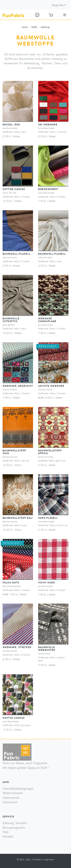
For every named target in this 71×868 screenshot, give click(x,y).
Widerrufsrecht (13, 793)
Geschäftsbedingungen (18, 788)
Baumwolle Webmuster (47, 648)
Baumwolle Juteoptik (11, 320)
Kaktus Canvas (14, 718)
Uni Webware (48, 124)
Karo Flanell (48, 518)
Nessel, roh (11, 124)
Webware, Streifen (17, 647)
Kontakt (8, 836)
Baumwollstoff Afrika (50, 452)
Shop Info (58, 5)
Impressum (10, 802)
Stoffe (34, 27)
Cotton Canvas (14, 189)
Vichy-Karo (47, 582)
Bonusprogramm (14, 827)
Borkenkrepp (48, 189)
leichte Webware (51, 386)
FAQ (5, 832)
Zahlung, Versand (15, 823)
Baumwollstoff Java (14, 452)
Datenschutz (11, 798)
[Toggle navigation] (65, 15)
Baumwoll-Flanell (17, 254)
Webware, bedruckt (18, 386)
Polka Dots (11, 582)
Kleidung (45, 27)
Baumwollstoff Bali (18, 518)
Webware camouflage (47, 320)
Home (25, 27)
